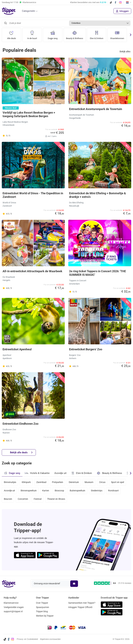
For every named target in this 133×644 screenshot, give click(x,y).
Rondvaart (114, 491)
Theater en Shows (56, 499)
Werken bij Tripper (45, 616)
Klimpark (26, 482)
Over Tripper (42, 603)
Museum (89, 482)
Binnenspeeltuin (29, 491)
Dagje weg (53, 34)
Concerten (23, 499)
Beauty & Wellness (75, 34)
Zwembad (41, 482)
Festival (38, 499)
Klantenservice (11, 603)
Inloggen (122, 11)
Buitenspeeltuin (78, 491)
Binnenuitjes (10, 482)
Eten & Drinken (98, 34)
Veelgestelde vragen (14, 607)
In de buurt (32, 34)
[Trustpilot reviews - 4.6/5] (113, 583)
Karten (46, 491)
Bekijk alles (125, 51)
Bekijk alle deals (21, 453)
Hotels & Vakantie (37, 473)
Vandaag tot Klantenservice (19, 2)
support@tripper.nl (13, 611)
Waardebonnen (119, 34)
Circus (103, 482)
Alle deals (11, 34)
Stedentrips (97, 491)
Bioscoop (60, 491)
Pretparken (58, 482)
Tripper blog (42, 611)
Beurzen (8, 499)
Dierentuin (74, 482)
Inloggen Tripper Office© (80, 607)
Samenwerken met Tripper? (82, 603)
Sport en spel (118, 482)
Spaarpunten (43, 607)
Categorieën (28, 11)
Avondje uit (60, 473)
